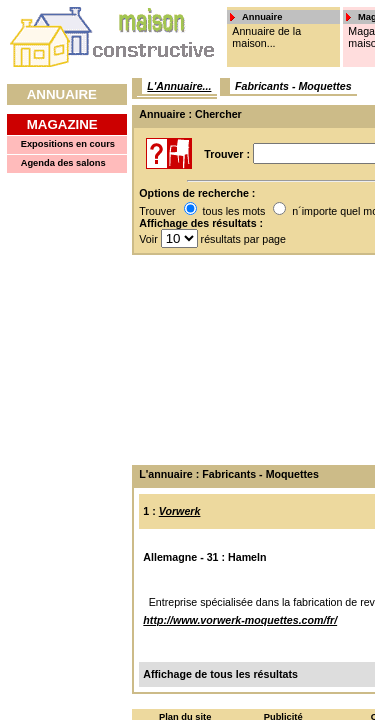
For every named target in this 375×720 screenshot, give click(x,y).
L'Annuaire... (179, 86)
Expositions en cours (68, 144)
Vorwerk (180, 511)
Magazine (62, 124)
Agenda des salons (63, 163)
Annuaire (62, 94)
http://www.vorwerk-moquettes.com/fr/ (240, 620)
